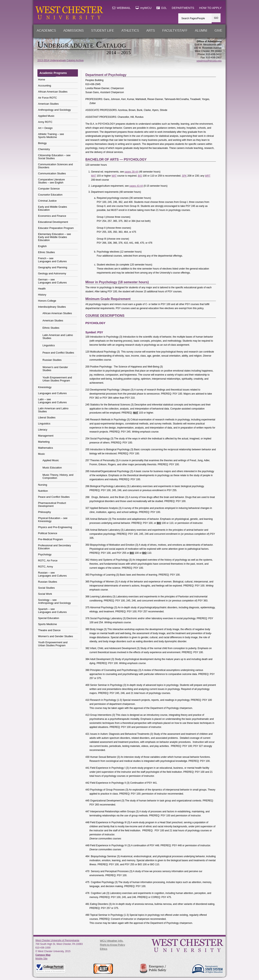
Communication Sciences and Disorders (55, 166)
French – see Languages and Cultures (52, 260)
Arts (151, 31)
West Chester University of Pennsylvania (57, 940)
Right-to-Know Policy (113, 945)
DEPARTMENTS (183, 8)
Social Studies (46, 588)
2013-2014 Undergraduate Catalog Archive (61, 60)
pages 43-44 (136, 186)
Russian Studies (52, 360)
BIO (140, 176)
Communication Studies (52, 173)
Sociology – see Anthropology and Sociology (54, 601)
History (42, 295)
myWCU (144, 8)
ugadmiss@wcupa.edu (209, 61)
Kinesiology (45, 387)
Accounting (45, 86)
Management (46, 436)
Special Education (49, 618)
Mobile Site (41, 959)
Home (42, 79)
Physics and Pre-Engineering (55, 527)
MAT (93, 176)
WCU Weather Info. (112, 941)
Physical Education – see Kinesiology (53, 520)
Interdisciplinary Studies (52, 307)
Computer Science (49, 189)
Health (42, 289)
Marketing (44, 442)
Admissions (73, 31)
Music (41, 454)
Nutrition (43, 491)
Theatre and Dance (49, 630)
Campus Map (43, 955)
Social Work (45, 594)
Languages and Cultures (52, 393)
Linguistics (49, 345)
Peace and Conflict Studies (58, 353)
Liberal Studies (47, 417)
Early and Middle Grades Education (53, 208)
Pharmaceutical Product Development (52, 504)
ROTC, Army (46, 567)
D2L (162, 8)
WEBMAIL (122, 8)
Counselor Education (50, 195)
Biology (42, 143)
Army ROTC (45, 122)
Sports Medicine (47, 624)
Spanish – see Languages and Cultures (52, 611)
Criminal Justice (47, 201)
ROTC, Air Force (48, 561)
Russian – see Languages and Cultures (52, 574)
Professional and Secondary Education (55, 547)
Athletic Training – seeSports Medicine (51, 136)
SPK (184, 176)
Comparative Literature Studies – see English (51, 181)
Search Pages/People (193, 18)
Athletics (130, 31)
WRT (208, 176)
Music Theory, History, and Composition (58, 476)
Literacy (43, 430)
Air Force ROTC (47, 98)
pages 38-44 (131, 172)
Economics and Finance (52, 216)
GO (216, 18)
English (42, 246)
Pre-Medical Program (50, 539)
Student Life (103, 31)
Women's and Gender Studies (55, 369)
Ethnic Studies (46, 252)
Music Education (52, 468)
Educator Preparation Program (56, 228)
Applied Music (46, 116)
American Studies (48, 104)
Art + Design (45, 128)
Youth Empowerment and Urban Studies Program (57, 379)
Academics (46, 31)
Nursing (43, 485)
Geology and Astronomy (52, 273)
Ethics (104, 949)
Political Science (48, 533)
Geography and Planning (53, 267)
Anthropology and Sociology (54, 110)
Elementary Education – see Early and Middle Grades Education (55, 237)
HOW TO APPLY (210, 8)
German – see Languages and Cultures (52, 281)
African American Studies (53, 92)
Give (218, 31)
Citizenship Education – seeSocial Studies (54, 157)
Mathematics (46, 448)
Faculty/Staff (175, 31)
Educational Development (53, 222)
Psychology (45, 554)
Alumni (201, 31)
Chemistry (44, 149)
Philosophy (45, 512)
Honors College (47, 301)
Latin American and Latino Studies (58, 337)
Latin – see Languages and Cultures (52, 401)
